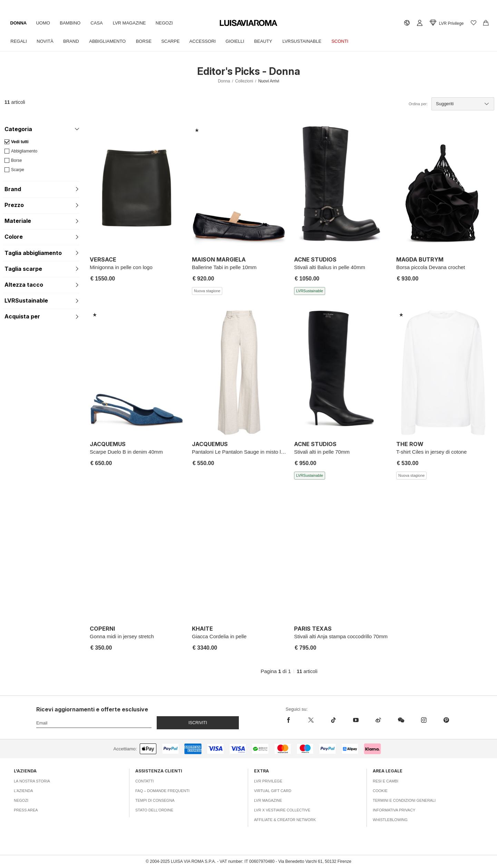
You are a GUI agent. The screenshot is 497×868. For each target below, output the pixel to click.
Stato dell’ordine (154, 810)
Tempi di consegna (155, 800)
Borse (148, 41)
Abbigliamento (111, 41)
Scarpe (176, 41)
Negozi (169, 23)
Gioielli (242, 41)
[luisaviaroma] (248, 23)
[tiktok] (333, 720)
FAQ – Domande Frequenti (162, 791)
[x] (311, 720)
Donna (19, 23)
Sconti (350, 41)
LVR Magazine (134, 23)
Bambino (72, 23)
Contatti (144, 781)
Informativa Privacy (394, 810)
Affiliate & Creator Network (285, 820)
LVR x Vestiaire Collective (282, 810)
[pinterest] (446, 720)
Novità (46, 41)
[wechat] (401, 720)
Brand (74, 41)
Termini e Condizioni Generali (404, 800)
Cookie (380, 791)
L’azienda (23, 791)
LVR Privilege (268, 781)
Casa (100, 23)
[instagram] (424, 720)
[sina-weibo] (378, 720)
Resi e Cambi (386, 781)
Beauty (271, 41)
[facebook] (293, 720)
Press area (26, 810)
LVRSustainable (311, 41)
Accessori (209, 41)
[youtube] (356, 720)
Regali (19, 41)
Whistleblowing (390, 820)
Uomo (45, 23)
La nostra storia (32, 781)
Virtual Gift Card (273, 791)
